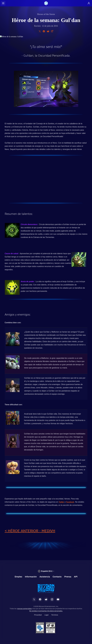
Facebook (70, 502)
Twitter (61, 502)
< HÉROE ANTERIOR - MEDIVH (30, 531)
